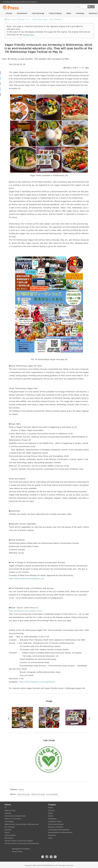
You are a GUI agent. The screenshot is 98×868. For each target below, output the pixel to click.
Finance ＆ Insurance (13, 819)
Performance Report (56, 824)
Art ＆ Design (10, 827)
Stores (51, 813)
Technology (80, 13)
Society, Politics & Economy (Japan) (19, 841)
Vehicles (8, 813)
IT (5, 808)
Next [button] (89, 719)
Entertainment (22, 13)
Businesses (9, 838)
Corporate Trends (55, 821)
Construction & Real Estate (15, 816)
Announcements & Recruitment (60, 832)
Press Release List (20, 19)
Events (21, 789)
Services (51, 810)
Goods (51, 808)
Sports (7, 832)
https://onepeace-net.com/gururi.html (26, 611)
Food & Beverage (38, 13)
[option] (22, 717)
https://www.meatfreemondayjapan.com (27, 579)
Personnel (52, 835)
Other (50, 838)
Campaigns (52, 819)
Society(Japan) (52, 794)
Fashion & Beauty (55, 13)
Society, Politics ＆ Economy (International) (22, 843)
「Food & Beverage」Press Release (46, 19)
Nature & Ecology (38, 794)
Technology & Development (59, 830)
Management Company (21, 849)
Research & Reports (56, 827)
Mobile (69, 13)
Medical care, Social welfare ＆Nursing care (22, 824)
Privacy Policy (17, 851)
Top (7, 19)
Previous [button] (9, 719)
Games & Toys (10, 810)
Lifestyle (9, 13)
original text (29, 35)
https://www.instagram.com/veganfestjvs (37, 682)
